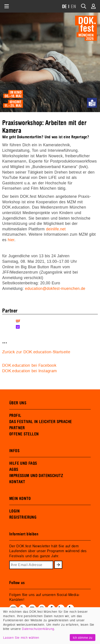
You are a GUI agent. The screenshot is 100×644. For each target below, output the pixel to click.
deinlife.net (56, 229)
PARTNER (17, 428)
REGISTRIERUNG (23, 517)
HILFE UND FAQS (23, 463)
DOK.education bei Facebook (29, 365)
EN (74, 7)
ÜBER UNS (18, 403)
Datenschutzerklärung (38, 629)
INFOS (14, 451)
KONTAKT (17, 482)
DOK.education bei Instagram (29, 371)
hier (11, 240)
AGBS (14, 470)
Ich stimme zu (83, 638)
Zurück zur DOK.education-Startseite (36, 352)
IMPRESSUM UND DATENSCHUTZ (36, 476)
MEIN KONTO (20, 499)
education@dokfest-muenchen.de (55, 289)
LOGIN (14, 511)
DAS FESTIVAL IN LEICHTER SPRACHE (41, 422)
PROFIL (15, 416)
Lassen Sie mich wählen (21, 638)
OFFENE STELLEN (24, 434)
